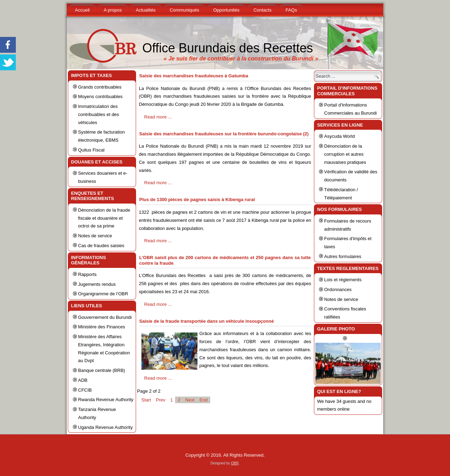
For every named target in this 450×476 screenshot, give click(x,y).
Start (146, 400)
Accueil (82, 10)
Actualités (146, 10)
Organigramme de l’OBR (103, 294)
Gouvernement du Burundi (105, 317)
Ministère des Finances (102, 327)
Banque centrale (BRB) (102, 370)
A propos (113, 10)
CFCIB (85, 390)
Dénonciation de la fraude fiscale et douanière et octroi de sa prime (104, 218)
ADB (83, 380)
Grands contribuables (100, 87)
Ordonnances (338, 290)
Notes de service (95, 236)
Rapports (87, 274)
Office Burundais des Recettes (228, 48)
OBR (235, 463)
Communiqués (185, 10)
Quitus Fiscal (91, 150)
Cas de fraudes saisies (101, 246)
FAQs (291, 10)
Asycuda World (339, 136)
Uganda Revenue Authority (105, 427)
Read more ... (158, 117)
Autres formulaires (343, 256)
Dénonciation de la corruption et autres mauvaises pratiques (345, 154)
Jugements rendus (97, 284)
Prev (160, 400)
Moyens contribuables (100, 97)
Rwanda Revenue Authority (106, 400)
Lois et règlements (343, 280)
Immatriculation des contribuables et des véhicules (98, 114)
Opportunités (226, 10)
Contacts (262, 10)
